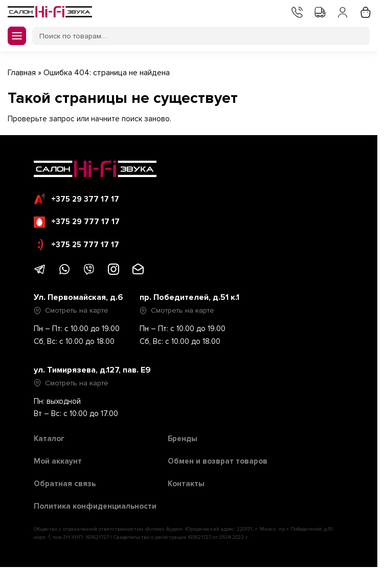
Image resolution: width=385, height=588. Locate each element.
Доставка (319, 11)
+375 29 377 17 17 (76, 199)
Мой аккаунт (342, 11)
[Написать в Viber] (89, 273)
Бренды (183, 439)
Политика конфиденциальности (95, 506)
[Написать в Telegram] (40, 273)
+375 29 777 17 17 (77, 222)
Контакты (296, 11)
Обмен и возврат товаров (218, 461)
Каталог (49, 439)
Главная (22, 73)
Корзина (365, 11)
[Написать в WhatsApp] (64, 273)
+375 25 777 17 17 (78, 245)
